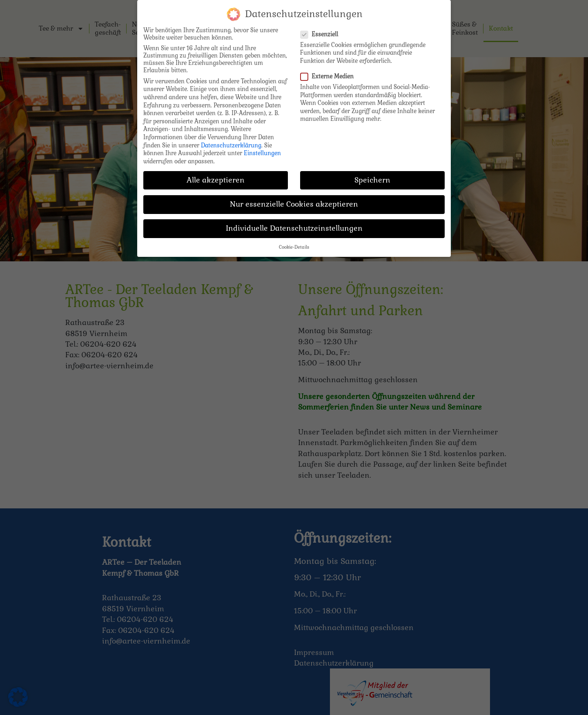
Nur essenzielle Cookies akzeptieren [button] (294, 200)
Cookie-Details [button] (294, 243)
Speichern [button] (372, 176)
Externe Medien (330, 72)
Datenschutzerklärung (231, 141)
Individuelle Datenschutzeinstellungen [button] (294, 224)
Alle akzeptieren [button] (216, 176)
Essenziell (322, 30)
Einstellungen (262, 149)
